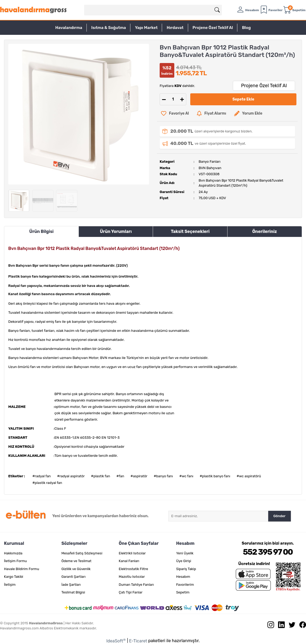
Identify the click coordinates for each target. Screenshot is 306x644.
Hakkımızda (13, 553)
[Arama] (217, 10)
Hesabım (183, 577)
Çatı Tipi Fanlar (131, 592)
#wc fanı (186, 476)
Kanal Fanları (129, 561)
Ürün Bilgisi (41, 231)
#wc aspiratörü (249, 476)
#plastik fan (100, 476)
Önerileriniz (265, 231)
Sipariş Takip (186, 569)
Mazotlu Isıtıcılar (132, 577)
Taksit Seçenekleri (190, 231)
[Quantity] (173, 99)
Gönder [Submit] (279, 516)
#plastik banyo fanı (215, 476)
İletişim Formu (15, 561)
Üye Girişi (184, 561)
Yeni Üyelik (185, 553)
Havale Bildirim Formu (22, 569)
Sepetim (183, 592)
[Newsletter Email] (218, 516)
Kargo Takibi (14, 577)
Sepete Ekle (243, 99)
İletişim (10, 585)
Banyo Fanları (210, 162)
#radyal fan (42, 476)
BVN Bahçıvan (210, 168)
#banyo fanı (163, 476)
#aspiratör (139, 476)
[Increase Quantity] (182, 99)
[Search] (153, 10)
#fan (120, 476)
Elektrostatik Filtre (133, 569)
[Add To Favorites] (175, 113)
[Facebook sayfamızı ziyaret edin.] (301, 626)
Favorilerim (185, 585)
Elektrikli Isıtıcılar (132, 553)
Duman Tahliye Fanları (136, 585)
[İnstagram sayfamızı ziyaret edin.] (269, 626)
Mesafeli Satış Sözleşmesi (82, 553)
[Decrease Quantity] (164, 99)
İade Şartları (71, 585)
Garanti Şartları (74, 577)
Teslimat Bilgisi (73, 592)
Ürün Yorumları (116, 231)
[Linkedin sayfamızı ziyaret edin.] (279, 626)
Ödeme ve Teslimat (76, 561)
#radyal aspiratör (71, 476)
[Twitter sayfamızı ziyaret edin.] (290, 626)
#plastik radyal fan (47, 483)
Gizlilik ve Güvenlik (76, 569)
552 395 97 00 (268, 552)
